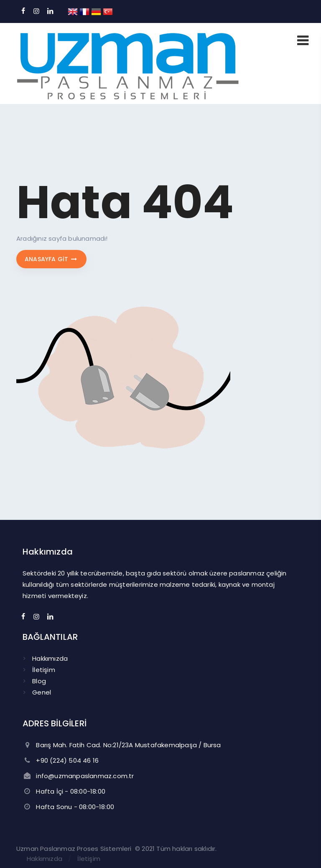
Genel (42, 692)
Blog (39, 681)
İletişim (44, 670)
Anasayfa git (51, 259)
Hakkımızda (50, 658)
